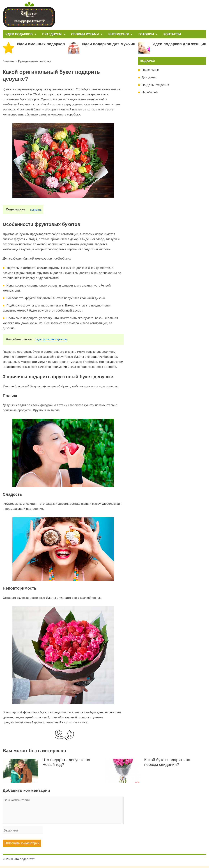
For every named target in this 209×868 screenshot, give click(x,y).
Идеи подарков (21, 34)
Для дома (149, 77)
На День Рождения (155, 85)
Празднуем (54, 34)
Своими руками (87, 34)
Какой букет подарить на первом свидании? (167, 762)
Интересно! (121, 34)
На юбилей (150, 92)
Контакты (172, 34)
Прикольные (151, 70)
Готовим (148, 34)
